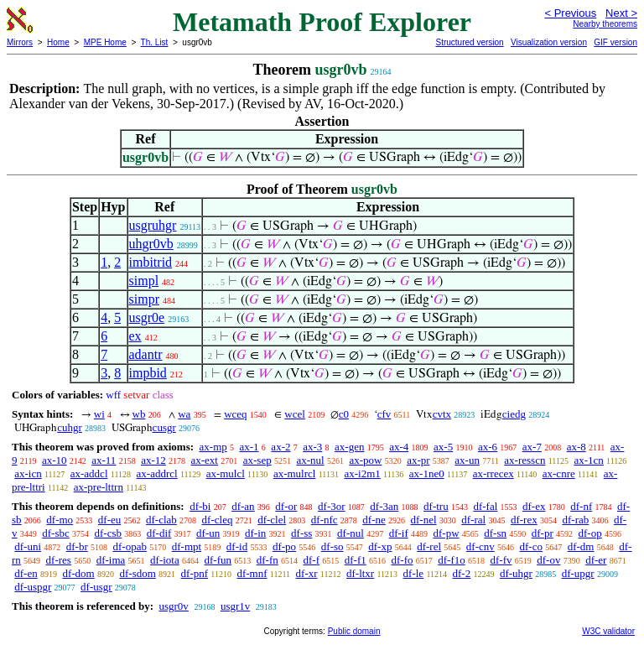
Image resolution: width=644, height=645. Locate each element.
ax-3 (312, 447)
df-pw (446, 533)
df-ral (473, 520)
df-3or (332, 506)
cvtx (442, 414)
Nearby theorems (605, 24)
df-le (414, 573)
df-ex (534, 506)
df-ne (374, 520)
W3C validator (608, 631)
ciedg (514, 414)
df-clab (161, 520)
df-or (286, 506)
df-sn (495, 533)
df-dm (581, 546)
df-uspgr (33, 587)
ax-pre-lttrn (99, 487)
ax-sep (257, 460)
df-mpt (187, 546)
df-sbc (56, 533)
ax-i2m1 (362, 473)
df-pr (543, 533)
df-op (590, 533)
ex (135, 336)
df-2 (462, 573)
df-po (284, 546)
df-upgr (578, 573)
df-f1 (356, 560)
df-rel (429, 546)
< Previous (570, 13)
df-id (237, 546)
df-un (208, 533)
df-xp (380, 546)
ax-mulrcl (295, 473)
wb (139, 414)
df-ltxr (360, 573)
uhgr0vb (151, 244)
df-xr (307, 573)
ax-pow (365, 460)
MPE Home (105, 42)
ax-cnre (559, 473)
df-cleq (218, 520)
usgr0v (173, 606)
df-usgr (96, 587)
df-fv (501, 560)
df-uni (28, 546)
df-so (332, 546)
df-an (243, 506)
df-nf (581, 506)
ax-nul (310, 460)
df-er (596, 560)
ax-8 (576, 447)
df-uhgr (516, 573)
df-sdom (137, 573)
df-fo (402, 560)
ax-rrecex (493, 473)
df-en (26, 573)
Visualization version (549, 42)
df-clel (272, 520)
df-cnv (480, 546)
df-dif (159, 533)
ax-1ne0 (427, 473)
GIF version (615, 42)
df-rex (524, 520)
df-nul (351, 533)
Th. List (155, 42)
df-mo (60, 520)
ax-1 (249, 447)
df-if (399, 533)
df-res (59, 560)
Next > (621, 13)
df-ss (301, 533)
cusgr (164, 427)
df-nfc (325, 520)
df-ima (111, 560)
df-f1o (452, 560)
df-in (255, 533)
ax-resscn (525, 460)
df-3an (384, 506)
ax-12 (153, 460)
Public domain (354, 631)
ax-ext (204, 460)
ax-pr (418, 460)
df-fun (218, 560)
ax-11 (104, 460)
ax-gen (349, 447)
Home (58, 42)
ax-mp (213, 447)
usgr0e (147, 317)
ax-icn (28, 473)
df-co (531, 546)
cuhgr (70, 427)
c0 (344, 414)
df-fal (485, 506)
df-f (311, 560)
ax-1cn (588, 460)
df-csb (109, 533)
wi (99, 414)
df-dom (78, 573)
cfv (384, 414)
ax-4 (399, 447)
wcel (295, 414)
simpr (144, 299)
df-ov (548, 560)
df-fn (267, 560)
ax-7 (532, 447)
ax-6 (488, 447)
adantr (146, 354)
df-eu (109, 520)
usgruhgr (153, 225)
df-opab (130, 546)
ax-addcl (89, 473)
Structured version (469, 42)
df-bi (200, 506)
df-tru (436, 506)
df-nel (424, 520)
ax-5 (443, 447)
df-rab (575, 520)
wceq (235, 414)
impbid (148, 373)
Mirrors (20, 42)
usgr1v (235, 606)
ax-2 (280, 447)
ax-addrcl (157, 473)
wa (184, 414)
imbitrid (151, 262)
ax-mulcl (226, 473)
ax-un (467, 460)
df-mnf (252, 573)
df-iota (165, 560)
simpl (144, 281)
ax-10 (55, 460)
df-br (77, 546)
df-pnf (195, 573)
